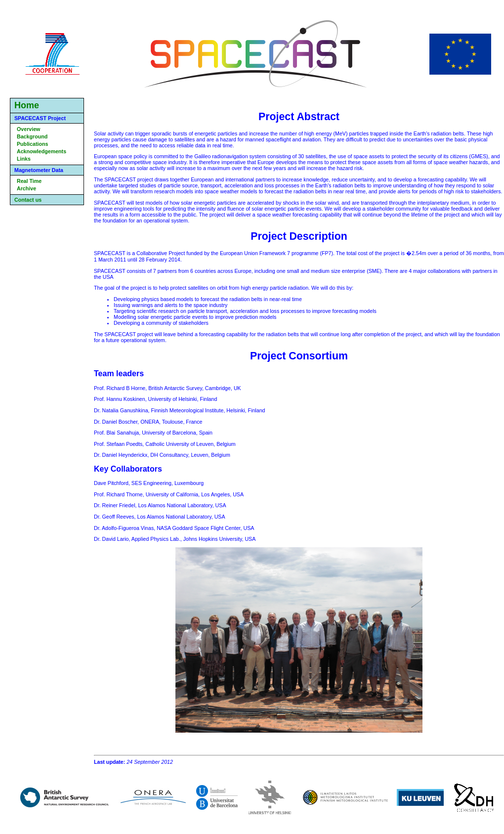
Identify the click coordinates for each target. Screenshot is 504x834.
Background (32, 136)
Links (24, 159)
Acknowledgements (42, 151)
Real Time (29, 181)
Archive (26, 188)
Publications (32, 144)
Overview (28, 129)
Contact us (28, 200)
